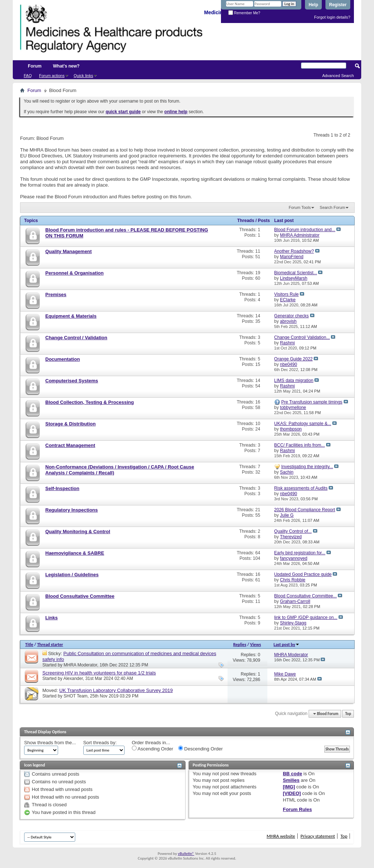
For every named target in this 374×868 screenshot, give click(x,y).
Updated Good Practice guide (303, 574)
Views (256, 645)
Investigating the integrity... (307, 467)
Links (51, 618)
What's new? (66, 66)
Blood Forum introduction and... (305, 230)
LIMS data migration (294, 381)
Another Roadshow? (294, 251)
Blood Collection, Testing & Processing (89, 402)
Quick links (83, 76)
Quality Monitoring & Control (78, 531)
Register (338, 5)
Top (348, 714)
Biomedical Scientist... (296, 273)
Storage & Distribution (70, 424)
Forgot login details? (332, 17)
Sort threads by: (100, 743)
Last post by (287, 645)
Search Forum (332, 207)
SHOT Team (76, 696)
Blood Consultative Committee (80, 596)
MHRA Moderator (80, 665)
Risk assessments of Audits (301, 488)
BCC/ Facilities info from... (300, 445)
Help (313, 5)
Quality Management (68, 251)
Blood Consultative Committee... (306, 596)
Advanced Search (338, 76)
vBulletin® (186, 854)
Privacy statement (318, 836)
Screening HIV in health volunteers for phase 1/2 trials (99, 673)
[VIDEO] (292, 793)
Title (29, 645)
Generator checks (292, 316)
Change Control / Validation (76, 338)
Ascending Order (152, 749)
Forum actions (52, 76)
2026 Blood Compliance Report (305, 510)
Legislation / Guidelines (72, 575)
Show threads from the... (50, 743)
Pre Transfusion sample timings (312, 402)
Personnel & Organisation (75, 273)
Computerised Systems (72, 381)
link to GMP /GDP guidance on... (306, 617)
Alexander (73, 678)
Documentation (63, 359)
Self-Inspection (62, 488)
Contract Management (70, 445)
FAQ (28, 76)
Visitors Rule (287, 294)
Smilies (291, 780)
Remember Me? (244, 13)
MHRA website (281, 836)
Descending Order (201, 749)
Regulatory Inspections (72, 510)
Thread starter (50, 645)
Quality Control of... (293, 531)
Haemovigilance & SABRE (75, 553)
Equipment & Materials (71, 316)
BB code (292, 774)
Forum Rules (297, 809)
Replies (240, 645)
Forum (35, 66)
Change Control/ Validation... (302, 337)
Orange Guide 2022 (293, 359)
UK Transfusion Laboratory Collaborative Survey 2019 (116, 690)
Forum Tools (300, 207)
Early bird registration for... (300, 553)
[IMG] (289, 787)
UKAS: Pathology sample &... (303, 424)
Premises (56, 295)
